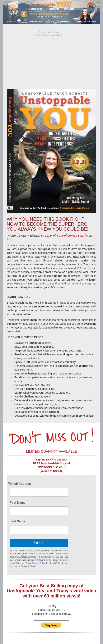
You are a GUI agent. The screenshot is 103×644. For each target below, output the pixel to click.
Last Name (17, 521)
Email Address (20, 484)
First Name (18, 503)
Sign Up (39, 543)
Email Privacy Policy (35, 563)
